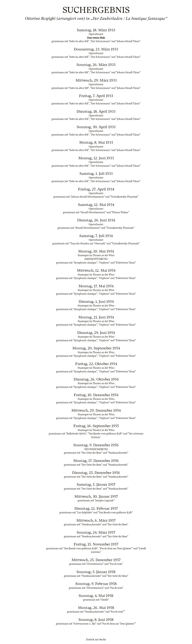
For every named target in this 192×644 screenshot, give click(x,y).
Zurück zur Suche (96, 640)
